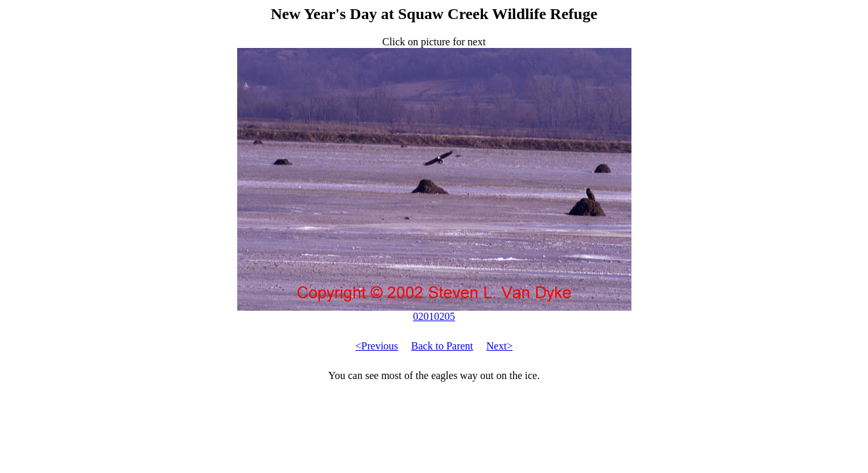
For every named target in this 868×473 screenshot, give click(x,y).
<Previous (377, 346)
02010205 (434, 312)
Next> (499, 346)
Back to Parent (442, 346)
